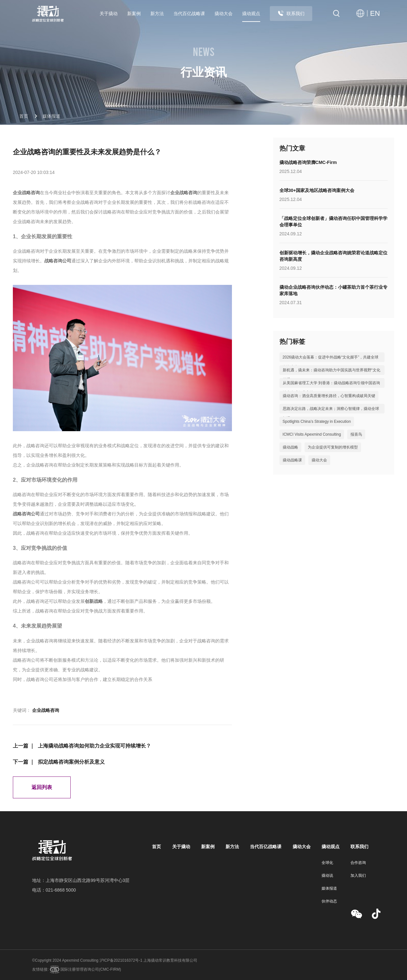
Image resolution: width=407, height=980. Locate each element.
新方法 (157, 14)
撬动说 (327, 876)
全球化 (327, 863)
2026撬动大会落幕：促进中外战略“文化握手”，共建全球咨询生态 (331, 362)
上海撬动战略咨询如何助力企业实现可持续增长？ (94, 746)
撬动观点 (251, 14)
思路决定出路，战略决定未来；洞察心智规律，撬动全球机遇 (331, 413)
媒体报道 (51, 116)
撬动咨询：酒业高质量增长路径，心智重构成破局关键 (329, 396)
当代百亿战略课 (189, 14)
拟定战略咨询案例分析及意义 (71, 762)
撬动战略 (290, 447)
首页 (24, 116)
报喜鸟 (356, 434)
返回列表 (42, 787)
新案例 (134, 14)
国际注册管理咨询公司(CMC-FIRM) (90, 969)
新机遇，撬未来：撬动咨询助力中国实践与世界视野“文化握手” (332, 375)
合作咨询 (358, 863)
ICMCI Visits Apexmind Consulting (312, 434)
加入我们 (358, 876)
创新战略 (94, 601)
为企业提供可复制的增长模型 (333, 447)
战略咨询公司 (58, 261)
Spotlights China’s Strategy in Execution (317, 422)
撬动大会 (224, 14)
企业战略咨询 (26, 193)
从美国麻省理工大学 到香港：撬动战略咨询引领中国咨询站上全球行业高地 (331, 388)
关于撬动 (109, 14)
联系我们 (291, 14)
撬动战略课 (292, 460)
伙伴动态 (329, 901)
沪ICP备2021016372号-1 (121, 960)
